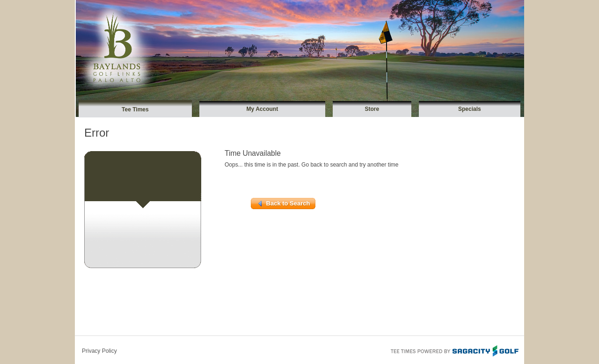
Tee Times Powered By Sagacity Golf (454, 350)
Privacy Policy (99, 351)
